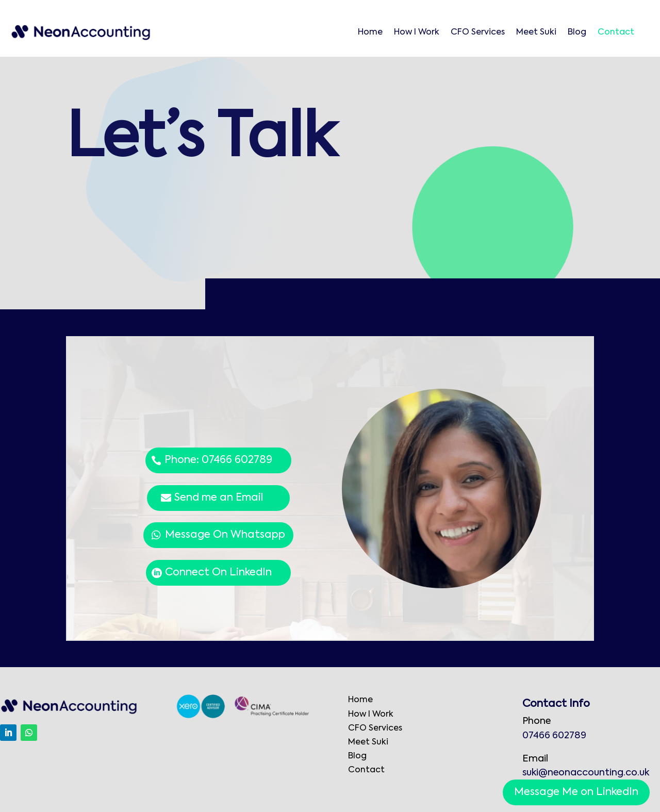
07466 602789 (554, 736)
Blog (577, 32)
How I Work (417, 32)
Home (370, 32)
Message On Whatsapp (225, 535)
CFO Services (478, 32)
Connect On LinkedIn (218, 573)
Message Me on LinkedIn (576, 792)
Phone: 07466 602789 (218, 460)
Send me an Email (219, 498)
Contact (616, 32)
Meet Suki (536, 32)
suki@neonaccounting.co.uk (586, 773)
